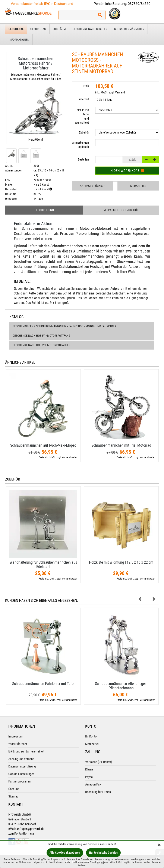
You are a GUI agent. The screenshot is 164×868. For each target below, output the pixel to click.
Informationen (19, 40)
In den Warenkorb (127, 171)
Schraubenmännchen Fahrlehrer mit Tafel (43, 684)
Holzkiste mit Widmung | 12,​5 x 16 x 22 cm (121, 562)
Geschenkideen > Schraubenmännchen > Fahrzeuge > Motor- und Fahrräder (64, 326)
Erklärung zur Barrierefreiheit (26, 751)
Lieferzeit (83, 99)
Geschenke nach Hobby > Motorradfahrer (41, 345)
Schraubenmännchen (129, 29)
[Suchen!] (100, 15)
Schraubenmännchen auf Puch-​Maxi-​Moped (43, 445)
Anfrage (92, 186)
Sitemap (13, 796)
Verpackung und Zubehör (121, 210)
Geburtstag (38, 29)
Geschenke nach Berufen (90, 29)
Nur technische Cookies (103, 853)
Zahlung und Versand (21, 759)
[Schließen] (159, 845)
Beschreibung (44, 210)
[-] (146, 160)
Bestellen (83, 159)
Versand (120, 92)
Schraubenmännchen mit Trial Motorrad (121, 445)
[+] (155, 160)
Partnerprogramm (19, 781)
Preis (86, 86)
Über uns (14, 789)
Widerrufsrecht (18, 744)
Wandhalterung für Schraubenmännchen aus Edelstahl (43, 564)
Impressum (15, 736)
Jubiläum (59, 29)
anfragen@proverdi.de (30, 829)
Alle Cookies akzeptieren (65, 853)
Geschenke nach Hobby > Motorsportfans (41, 336)
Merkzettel (138, 186)
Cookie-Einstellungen (21, 774)
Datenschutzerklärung (22, 766)
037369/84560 (139, 4)
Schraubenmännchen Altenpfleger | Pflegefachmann (121, 686)
